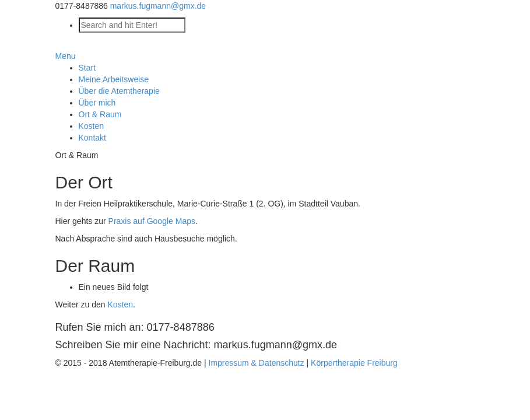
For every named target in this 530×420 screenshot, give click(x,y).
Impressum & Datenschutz (257, 363)
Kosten (121, 304)
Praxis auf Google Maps (152, 221)
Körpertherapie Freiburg (354, 363)
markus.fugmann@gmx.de (158, 6)
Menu (66, 56)
